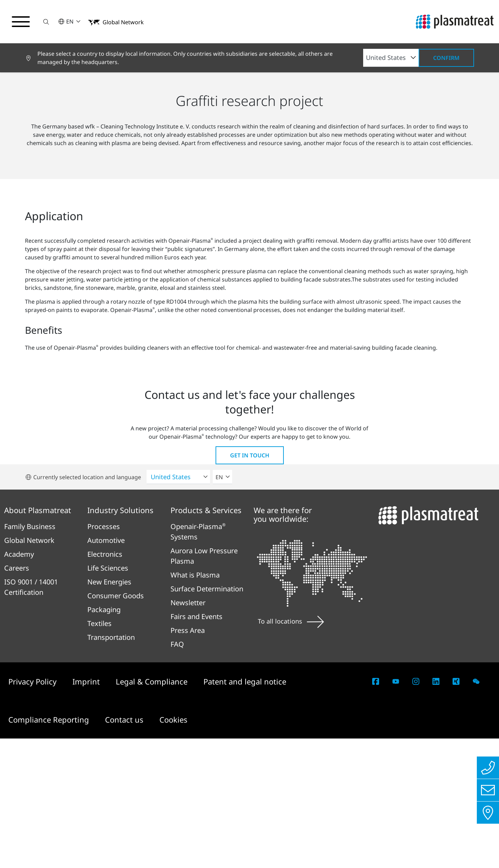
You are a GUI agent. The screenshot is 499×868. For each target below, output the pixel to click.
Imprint (87, 811)
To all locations (291, 750)
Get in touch (250, 585)
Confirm (446, 58)
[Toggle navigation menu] (21, 22)
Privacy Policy (33, 811)
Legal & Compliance (153, 811)
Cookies (173, 849)
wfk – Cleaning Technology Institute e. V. (193, 194)
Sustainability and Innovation (64, 194)
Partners (122, 194)
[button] (46, 22)
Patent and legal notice (245, 811)
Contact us (125, 849)
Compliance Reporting (50, 849)
